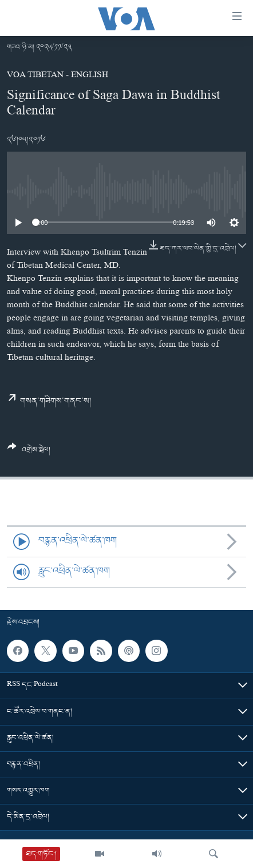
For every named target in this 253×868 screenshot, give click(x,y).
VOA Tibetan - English (58, 76)
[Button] (29, 453)
